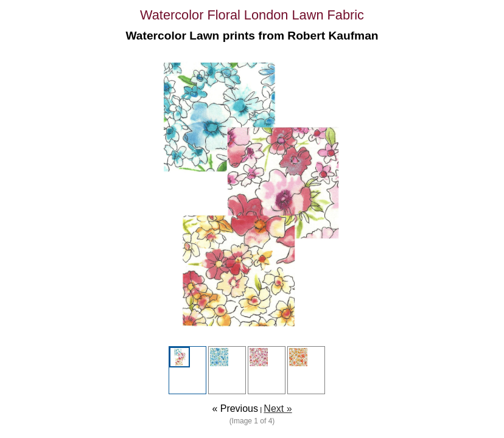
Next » (278, 408)
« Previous (235, 408)
